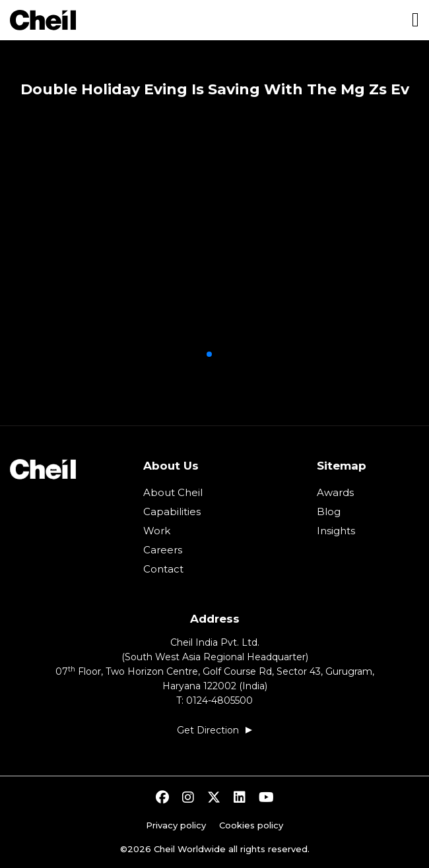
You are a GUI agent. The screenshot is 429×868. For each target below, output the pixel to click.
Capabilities (172, 511)
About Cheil (173, 492)
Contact (163, 569)
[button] (209, 354)
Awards (335, 492)
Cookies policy (251, 825)
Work (157, 531)
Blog (329, 511)
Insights (336, 531)
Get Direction (208, 730)
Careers (163, 550)
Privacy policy (176, 825)
